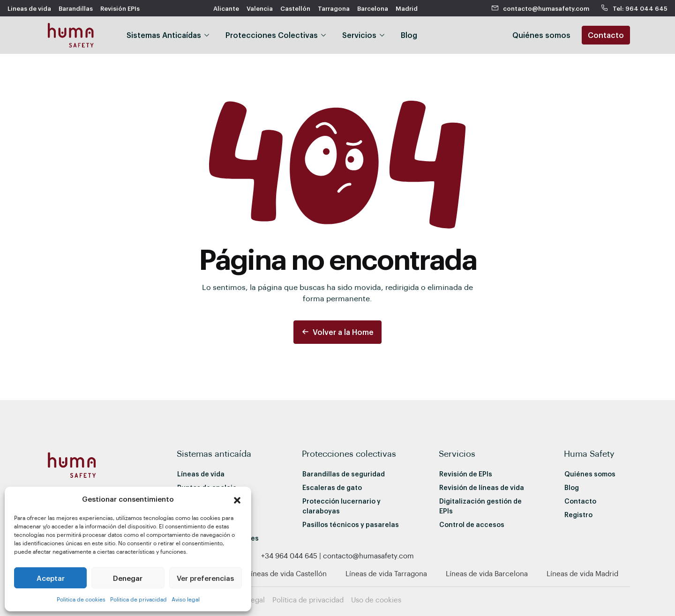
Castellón (295, 8)
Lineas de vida (29, 8)
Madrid (407, 8)
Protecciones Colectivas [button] (272, 35)
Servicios (457, 453)
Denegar (128, 578)
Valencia (260, 8)
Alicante (226, 8)
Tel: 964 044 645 (634, 8)
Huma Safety (589, 453)
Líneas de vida (201, 474)
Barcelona (373, 8)
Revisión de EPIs (466, 474)
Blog (409, 35)
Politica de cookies (81, 599)
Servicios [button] (359, 35)
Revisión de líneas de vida (482, 487)
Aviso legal (186, 599)
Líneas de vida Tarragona (386, 573)
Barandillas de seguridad (344, 474)
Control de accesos (472, 524)
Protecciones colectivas (349, 453)
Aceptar (51, 578)
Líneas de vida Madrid (582, 573)
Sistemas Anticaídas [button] (164, 35)
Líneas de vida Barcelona (487, 573)
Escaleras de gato (332, 487)
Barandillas (76, 8)
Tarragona (334, 8)
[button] (237, 499)
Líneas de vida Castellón (287, 573)
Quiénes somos (590, 474)
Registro (578, 515)
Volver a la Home (337, 332)
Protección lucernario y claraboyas (341, 506)
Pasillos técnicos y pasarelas (351, 524)
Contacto (606, 35)
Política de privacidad (308, 600)
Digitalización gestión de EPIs (480, 506)
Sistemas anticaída (214, 453)
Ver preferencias (205, 578)
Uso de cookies (376, 600)
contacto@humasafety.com (540, 8)
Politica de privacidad (139, 599)
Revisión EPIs (120, 8)
